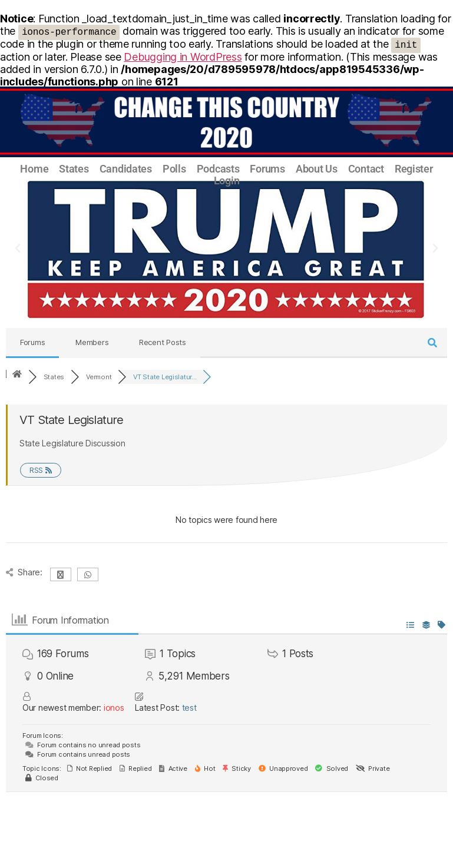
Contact (366, 169)
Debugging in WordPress (183, 57)
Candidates (126, 169)
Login (227, 181)
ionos (114, 708)
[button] (18, 249)
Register (414, 169)
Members (92, 342)
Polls (174, 169)
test (189, 708)
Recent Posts (163, 342)
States (74, 169)
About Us (317, 169)
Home (34, 169)
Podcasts (218, 169)
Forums (267, 169)
